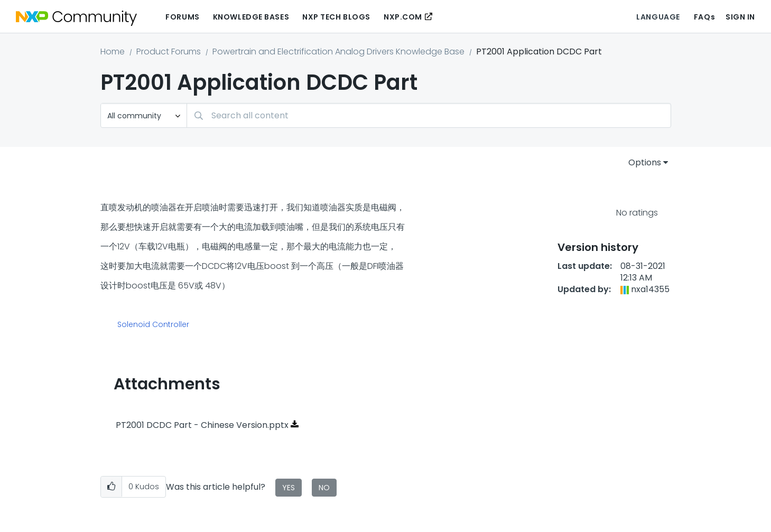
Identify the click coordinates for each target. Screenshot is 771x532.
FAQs (704, 17)
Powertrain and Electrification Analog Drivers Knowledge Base (338, 52)
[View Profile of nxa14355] (650, 289)
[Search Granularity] (144, 115)
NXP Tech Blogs (336, 17)
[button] (111, 487)
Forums (182, 17)
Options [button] (645, 162)
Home (113, 52)
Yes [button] (289, 488)
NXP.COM (403, 17)
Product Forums (169, 52)
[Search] (429, 115)
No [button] (324, 488)
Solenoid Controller (153, 325)
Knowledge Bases (251, 17)
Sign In (740, 17)
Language (658, 17)
